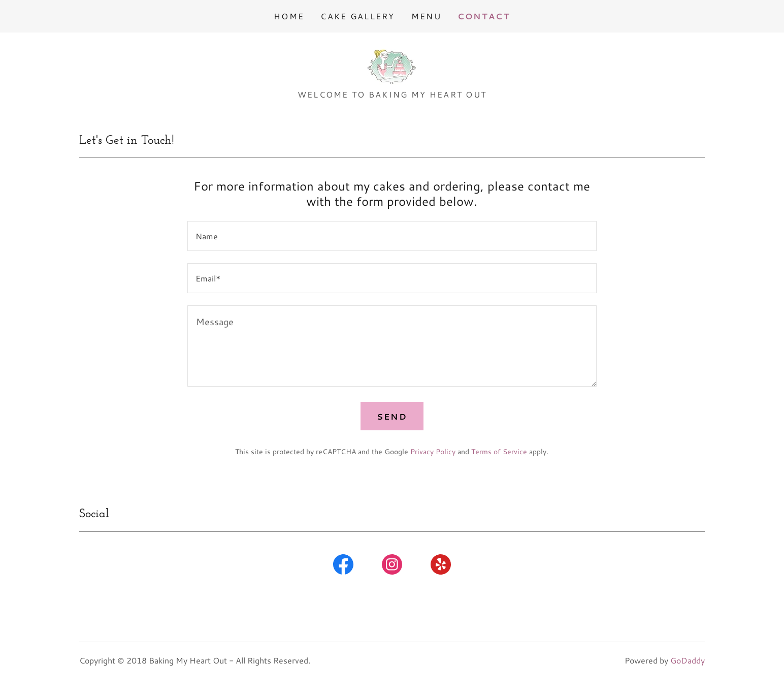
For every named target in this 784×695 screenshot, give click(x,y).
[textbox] (392, 236)
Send (392, 416)
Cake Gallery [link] (357, 16)
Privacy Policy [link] (433, 452)
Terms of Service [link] (499, 452)
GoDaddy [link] (688, 660)
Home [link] (289, 16)
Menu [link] (426, 16)
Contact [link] (484, 16)
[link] (392, 64)
